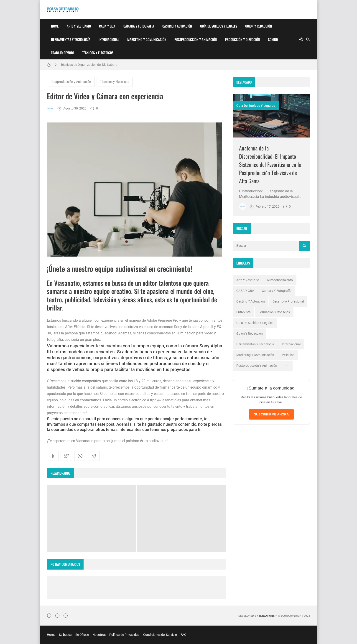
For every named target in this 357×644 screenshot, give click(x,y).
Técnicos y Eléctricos (98, 53)
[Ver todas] (287, 366)
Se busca (65, 635)
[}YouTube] (66, 616)
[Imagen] (271, 116)
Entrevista (244, 312)
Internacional (109, 39)
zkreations (267, 616)
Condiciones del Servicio (160, 635)
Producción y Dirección (242, 39)
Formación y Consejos (274, 312)
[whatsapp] (80, 456)
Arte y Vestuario (79, 26)
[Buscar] (308, 39)
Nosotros (99, 635)
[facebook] (53, 456)
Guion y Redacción (259, 26)
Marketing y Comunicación (147, 39)
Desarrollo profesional (288, 301)
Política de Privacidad (124, 635)
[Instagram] (49, 616)
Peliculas (288, 355)
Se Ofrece (82, 635)
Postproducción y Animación (196, 39)
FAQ (184, 635)
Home (55, 26)
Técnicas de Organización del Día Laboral (89, 65)
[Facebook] (57, 616)
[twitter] (66, 456)
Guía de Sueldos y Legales (219, 26)
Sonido (273, 39)
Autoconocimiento (280, 280)
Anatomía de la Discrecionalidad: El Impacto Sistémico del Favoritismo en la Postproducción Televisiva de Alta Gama (270, 164)
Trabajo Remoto (62, 53)
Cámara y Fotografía (139, 26)
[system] (301, 39)
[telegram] (94, 456)
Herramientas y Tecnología (71, 39)
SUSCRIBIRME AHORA (272, 414)
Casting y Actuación (177, 26)
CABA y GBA (107, 26)
